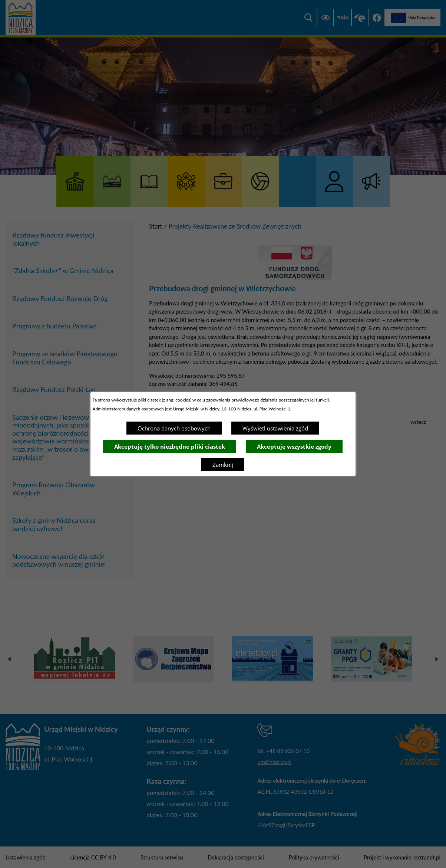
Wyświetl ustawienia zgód (275, 428)
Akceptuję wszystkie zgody (294, 446)
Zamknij (223, 465)
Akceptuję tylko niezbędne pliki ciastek (170, 446)
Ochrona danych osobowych (174, 428)
